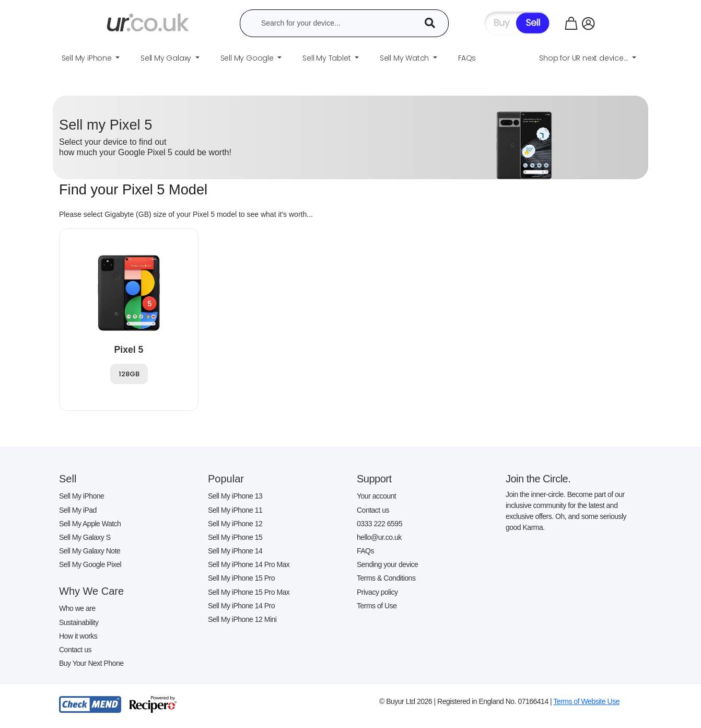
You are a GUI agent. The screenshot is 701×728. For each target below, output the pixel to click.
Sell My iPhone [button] (88, 58)
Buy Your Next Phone (91, 663)
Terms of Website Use (586, 701)
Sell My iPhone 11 (235, 510)
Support (374, 479)
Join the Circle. (538, 479)
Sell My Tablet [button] (328, 58)
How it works (78, 636)
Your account (376, 496)
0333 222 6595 (379, 524)
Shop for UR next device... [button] (585, 58)
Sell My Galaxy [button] (167, 58)
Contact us (75, 650)
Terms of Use (377, 606)
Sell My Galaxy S (85, 537)
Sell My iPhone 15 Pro (241, 578)
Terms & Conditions (386, 578)
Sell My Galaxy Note (90, 551)
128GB (129, 374)
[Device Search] (434, 23)
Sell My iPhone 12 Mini (242, 619)
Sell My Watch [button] (405, 58)
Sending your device (387, 564)
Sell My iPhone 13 (235, 496)
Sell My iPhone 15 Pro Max (249, 592)
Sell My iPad (78, 510)
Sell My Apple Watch (90, 524)
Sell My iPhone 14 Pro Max (249, 564)
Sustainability (79, 622)
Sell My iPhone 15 (235, 537)
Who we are (77, 608)
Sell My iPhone (81, 496)
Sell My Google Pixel (90, 564)
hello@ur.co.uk (379, 537)
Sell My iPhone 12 (235, 524)
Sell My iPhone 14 (235, 551)
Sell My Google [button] (248, 58)
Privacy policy (377, 592)
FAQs (365, 551)
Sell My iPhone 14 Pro (241, 606)
